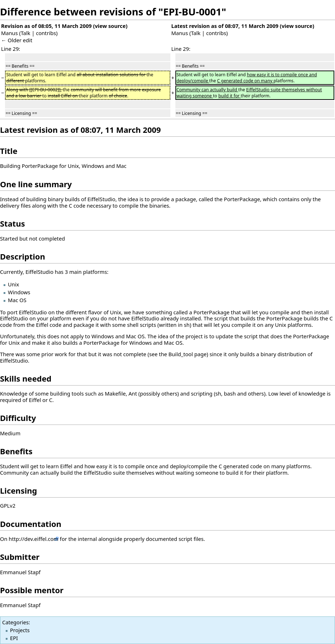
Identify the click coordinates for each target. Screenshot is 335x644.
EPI (14, 638)
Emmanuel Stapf (20, 572)
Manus (9, 33)
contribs (46, 33)
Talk (26, 33)
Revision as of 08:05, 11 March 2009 (46, 26)
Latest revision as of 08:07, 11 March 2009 (225, 26)
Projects (20, 630)
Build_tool (181, 354)
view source (110, 26)
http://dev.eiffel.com (33, 539)
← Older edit (17, 40)
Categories (15, 622)
